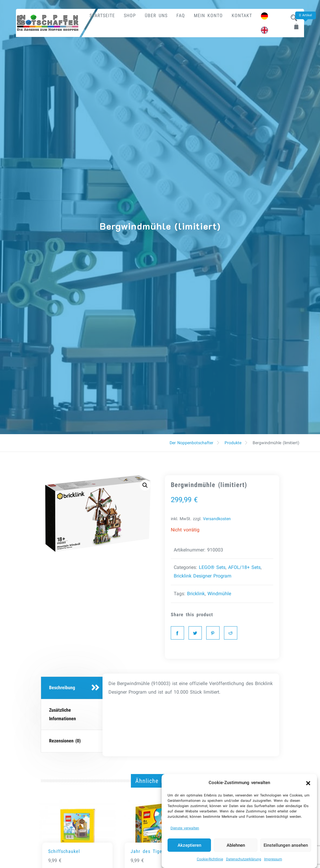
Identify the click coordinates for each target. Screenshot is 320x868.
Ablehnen (236, 848)
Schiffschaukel (64, 851)
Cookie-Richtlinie (210, 863)
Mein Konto (208, 16)
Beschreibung (62, 688)
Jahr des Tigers (148, 851)
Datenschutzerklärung (244, 863)
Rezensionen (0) (65, 741)
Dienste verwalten (185, 832)
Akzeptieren (189, 848)
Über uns (156, 16)
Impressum (273, 863)
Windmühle (219, 594)
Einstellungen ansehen (286, 848)
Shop (130, 16)
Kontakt (242, 16)
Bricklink (196, 594)
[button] (308, 786)
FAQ (181, 16)
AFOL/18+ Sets (244, 567)
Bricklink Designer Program (203, 576)
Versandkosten (217, 519)
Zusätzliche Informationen (62, 714)
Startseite (102, 16)
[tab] (73, 688)
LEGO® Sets (212, 567)
